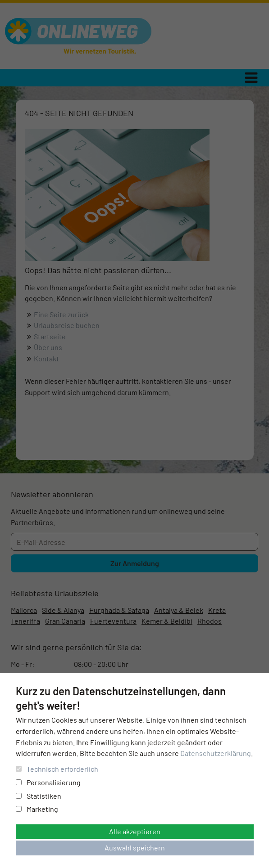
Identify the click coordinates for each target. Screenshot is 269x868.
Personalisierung (48, 782)
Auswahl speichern (135, 848)
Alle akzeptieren (135, 831)
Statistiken (39, 796)
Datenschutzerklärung (216, 753)
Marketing (37, 809)
